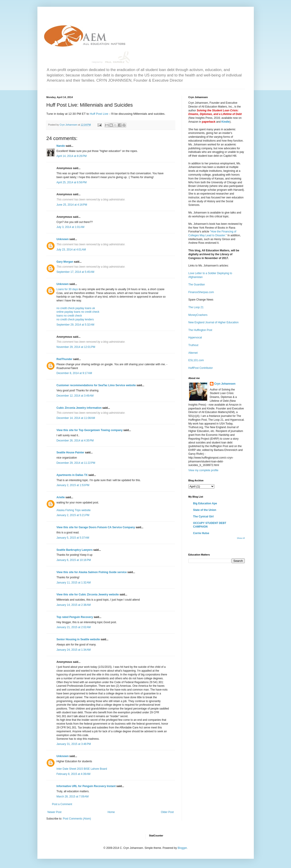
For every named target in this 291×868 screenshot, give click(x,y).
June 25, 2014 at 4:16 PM (72, 205)
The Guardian (197, 285)
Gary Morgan (65, 262)
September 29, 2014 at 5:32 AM (76, 325)
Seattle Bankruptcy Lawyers (75, 550)
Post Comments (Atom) (77, 819)
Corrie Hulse (201, 533)
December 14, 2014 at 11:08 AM (76, 418)
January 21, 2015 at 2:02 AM (74, 627)
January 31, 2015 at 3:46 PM (74, 744)
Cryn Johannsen (225, 384)
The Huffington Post (200, 330)
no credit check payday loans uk (76, 308)
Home (111, 812)
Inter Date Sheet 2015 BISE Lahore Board (82, 769)
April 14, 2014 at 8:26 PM (72, 156)
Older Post (167, 812)
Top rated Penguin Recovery (75, 617)
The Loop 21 (196, 307)
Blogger (182, 848)
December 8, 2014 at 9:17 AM (74, 373)
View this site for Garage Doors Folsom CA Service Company (96, 527)
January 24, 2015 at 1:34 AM (74, 650)
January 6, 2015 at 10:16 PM (74, 560)
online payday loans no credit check (78, 312)
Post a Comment (62, 804)
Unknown (63, 239)
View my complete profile (203, 470)
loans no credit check (69, 316)
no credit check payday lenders (75, 319)
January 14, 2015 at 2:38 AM (74, 605)
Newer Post (55, 812)
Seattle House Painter (70, 452)
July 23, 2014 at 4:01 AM (71, 250)
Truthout (193, 345)
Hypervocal (195, 338)
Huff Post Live (99, 114)
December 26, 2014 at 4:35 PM (75, 441)
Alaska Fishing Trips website (74, 510)
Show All (241, 538)
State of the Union (205, 510)
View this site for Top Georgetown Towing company (90, 430)
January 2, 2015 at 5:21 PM (73, 515)
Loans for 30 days (67, 289)
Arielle (61, 497)
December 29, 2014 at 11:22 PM (76, 463)
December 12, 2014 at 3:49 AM (75, 396)
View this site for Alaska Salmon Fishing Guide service (92, 572)
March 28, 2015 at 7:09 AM (73, 797)
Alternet (193, 353)
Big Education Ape (205, 503)
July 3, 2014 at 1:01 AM (71, 227)
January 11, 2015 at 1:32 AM (74, 583)
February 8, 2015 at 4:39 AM (73, 774)
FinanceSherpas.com (201, 292)
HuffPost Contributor (201, 368)
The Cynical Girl (203, 517)
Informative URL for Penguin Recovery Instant (86, 786)
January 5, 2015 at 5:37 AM (73, 538)
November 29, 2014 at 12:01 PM (76, 347)
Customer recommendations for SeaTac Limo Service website (96, 385)
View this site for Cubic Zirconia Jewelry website (88, 595)
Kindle (226, 122)
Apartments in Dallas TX (72, 475)
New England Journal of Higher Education (214, 322)
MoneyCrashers (198, 315)
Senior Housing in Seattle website (78, 639)
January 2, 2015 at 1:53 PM (73, 485)
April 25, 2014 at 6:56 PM (72, 182)
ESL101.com (196, 360)
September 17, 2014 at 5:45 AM (76, 272)
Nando (61, 146)
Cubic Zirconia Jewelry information (79, 408)
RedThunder (65, 359)
